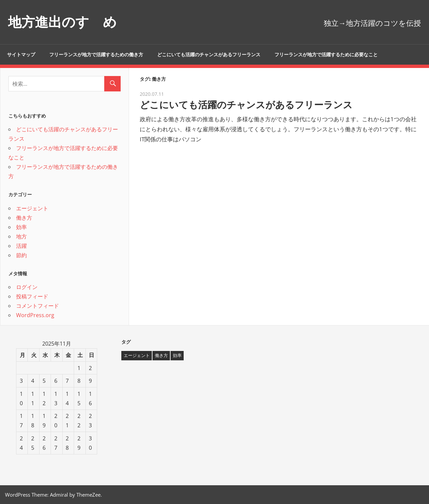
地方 (21, 236)
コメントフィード (38, 306)
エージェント (32, 208)
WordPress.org (35, 315)
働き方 (24, 218)
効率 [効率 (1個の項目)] (177, 355)
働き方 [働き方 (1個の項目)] (161, 355)
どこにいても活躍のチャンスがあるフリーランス (209, 55)
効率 (21, 227)
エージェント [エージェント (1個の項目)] (137, 355)
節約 (21, 255)
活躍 (21, 246)
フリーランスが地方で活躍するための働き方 (96, 55)
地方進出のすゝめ (62, 22)
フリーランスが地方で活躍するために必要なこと (326, 55)
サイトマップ (21, 55)
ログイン (27, 287)
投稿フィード (32, 296)
